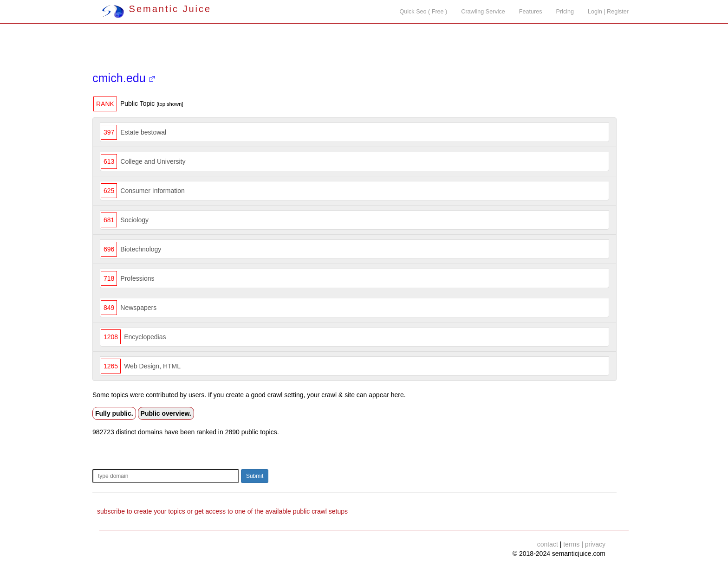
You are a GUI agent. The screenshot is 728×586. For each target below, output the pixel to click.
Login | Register (608, 12)
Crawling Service (483, 12)
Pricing (565, 12)
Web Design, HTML (152, 366)
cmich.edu (123, 78)
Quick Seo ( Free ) (423, 12)
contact (548, 544)
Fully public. (114, 413)
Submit (255, 476)
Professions (137, 278)
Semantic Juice (156, 9)
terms (571, 544)
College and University (153, 161)
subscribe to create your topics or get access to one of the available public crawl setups (222, 511)
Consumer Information (153, 191)
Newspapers (138, 308)
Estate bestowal (143, 132)
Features (531, 12)
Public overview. (166, 413)
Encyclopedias (145, 337)
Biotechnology (141, 249)
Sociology (134, 220)
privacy (595, 544)
